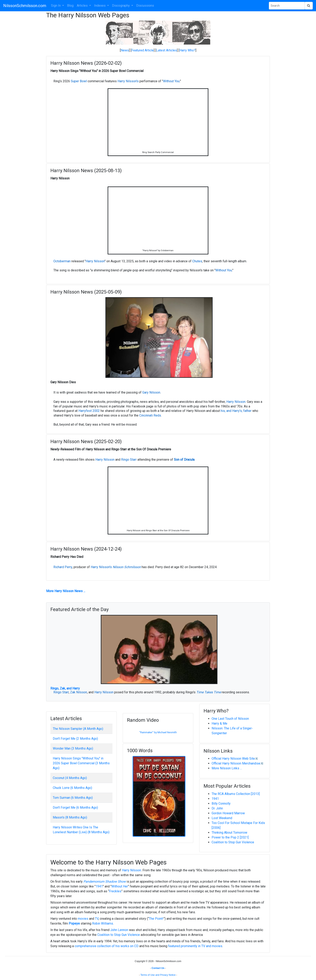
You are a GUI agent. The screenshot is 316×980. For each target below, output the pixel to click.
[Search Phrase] (287, 6)
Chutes (197, 261)
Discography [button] (121, 6)
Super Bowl (79, 81)
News (125, 50)
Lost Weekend (222, 818)
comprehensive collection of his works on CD (107, 946)
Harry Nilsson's (128, 81)
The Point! (156, 919)
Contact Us (158, 968)
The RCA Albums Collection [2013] (236, 794)
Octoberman (62, 261)
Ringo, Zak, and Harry (65, 688)
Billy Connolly (221, 803)
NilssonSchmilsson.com (25, 6)
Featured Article (143, 50)
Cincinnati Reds (150, 415)
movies (83, 919)
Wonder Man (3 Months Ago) (73, 748)
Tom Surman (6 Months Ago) (73, 798)
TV (97, 919)
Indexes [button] (100, 6)
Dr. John (217, 808)
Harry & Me (219, 723)
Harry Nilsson (95, 261)
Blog (70, 6)
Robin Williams (103, 923)
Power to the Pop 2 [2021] (230, 837)
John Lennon (119, 930)
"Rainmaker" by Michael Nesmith (158, 732)
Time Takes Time (209, 692)
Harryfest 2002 (89, 411)
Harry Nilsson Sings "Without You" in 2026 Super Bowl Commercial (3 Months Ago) (81, 763)
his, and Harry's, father (236, 411)
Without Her (120, 886)
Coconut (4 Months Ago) (70, 778)
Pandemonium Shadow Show (105, 882)
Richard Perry (63, 567)
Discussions (145, 6)
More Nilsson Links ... (227, 768)
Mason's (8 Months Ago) (70, 817)
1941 (215, 799)
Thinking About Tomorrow (229, 833)
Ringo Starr (129, 460)
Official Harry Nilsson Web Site (233, 759)
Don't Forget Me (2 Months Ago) (75, 739)
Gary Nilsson (151, 392)
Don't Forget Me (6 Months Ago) (75, 808)
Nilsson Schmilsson (127, 567)
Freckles (115, 891)
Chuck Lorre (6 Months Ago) (72, 788)
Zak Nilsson (79, 692)
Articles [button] (83, 6)
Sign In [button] (56, 6)
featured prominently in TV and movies (195, 946)
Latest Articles (167, 50)
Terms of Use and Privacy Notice (158, 975)
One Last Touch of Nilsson (230, 719)
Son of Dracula (184, 460)
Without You (171, 81)
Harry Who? (187, 50)
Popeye (74, 923)
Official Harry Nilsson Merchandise (236, 763)
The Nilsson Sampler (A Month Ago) (78, 729)
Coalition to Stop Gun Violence (233, 842)
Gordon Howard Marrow (228, 813)
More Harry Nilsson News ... (66, 591)
